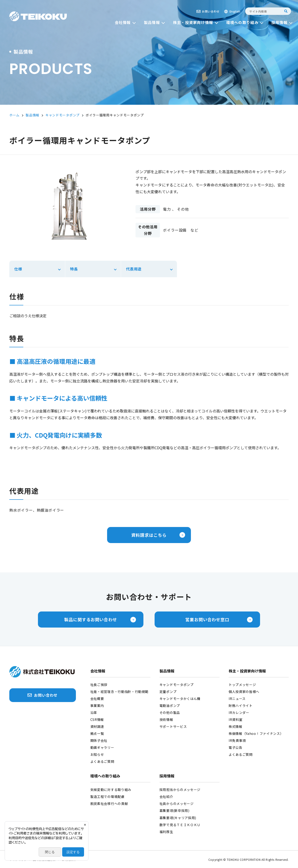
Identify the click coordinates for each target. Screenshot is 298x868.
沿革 (94, 713)
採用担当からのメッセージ (180, 790)
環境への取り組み (105, 776)
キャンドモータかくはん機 (180, 699)
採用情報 (167, 776)
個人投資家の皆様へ (244, 692)
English (235, 12)
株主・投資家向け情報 (247, 671)
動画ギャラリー (102, 747)
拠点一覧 (97, 733)
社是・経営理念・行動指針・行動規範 (119, 692)
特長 (74, 269)
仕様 (18, 269)
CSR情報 (97, 719)
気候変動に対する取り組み (111, 790)
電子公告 (235, 747)
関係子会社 (99, 740)
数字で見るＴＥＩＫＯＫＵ (180, 825)
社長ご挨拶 (99, 685)
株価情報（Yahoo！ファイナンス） (256, 733)
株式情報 (235, 726)
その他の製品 (170, 713)
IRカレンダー (239, 713)
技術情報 (166, 719)
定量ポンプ (168, 692)
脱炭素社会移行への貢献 (109, 804)
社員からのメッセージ (177, 804)
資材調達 (97, 726)
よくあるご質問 (102, 761)
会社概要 (97, 699)
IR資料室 (236, 719)
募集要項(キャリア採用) (178, 818)
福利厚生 (166, 832)
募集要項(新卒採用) (174, 811)
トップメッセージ (242, 685)
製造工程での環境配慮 (107, 797)
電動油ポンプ (170, 706)
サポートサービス (173, 726)
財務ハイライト (241, 706)
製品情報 (167, 671)
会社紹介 (166, 797)
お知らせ (97, 754)
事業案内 (97, 706)
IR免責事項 (237, 740)
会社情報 (98, 671)
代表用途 (134, 269)
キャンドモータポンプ (177, 685)
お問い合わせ (211, 11)
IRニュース (237, 699)
